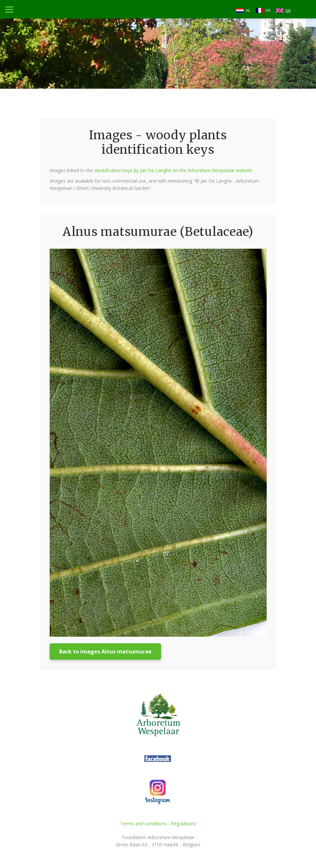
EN (288, 11)
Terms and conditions (144, 823)
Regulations (183, 823)
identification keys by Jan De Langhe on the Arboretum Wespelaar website (173, 170)
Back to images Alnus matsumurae (105, 651)
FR (268, 11)
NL (248, 11)
